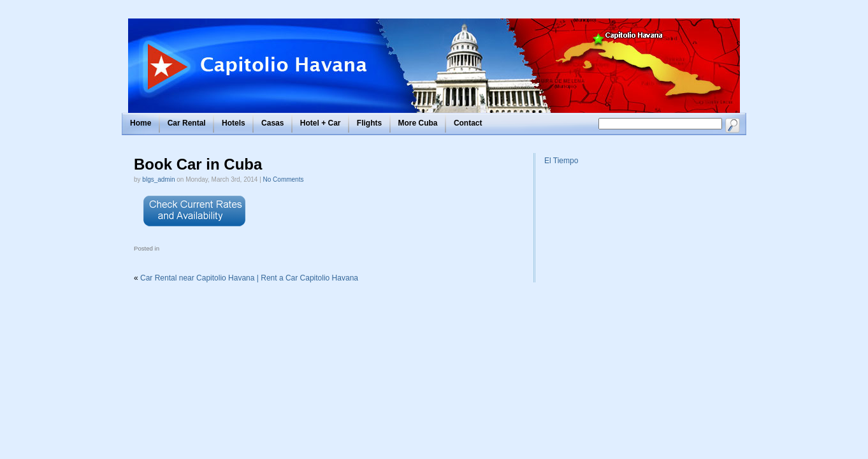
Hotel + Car (321, 123)
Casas (272, 123)
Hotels (234, 123)
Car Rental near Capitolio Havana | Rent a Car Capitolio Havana (249, 278)
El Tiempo (561, 161)
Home (141, 123)
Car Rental (187, 123)
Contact (468, 123)
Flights (369, 123)
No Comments (284, 179)
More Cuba (418, 123)
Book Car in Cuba (198, 164)
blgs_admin (158, 179)
